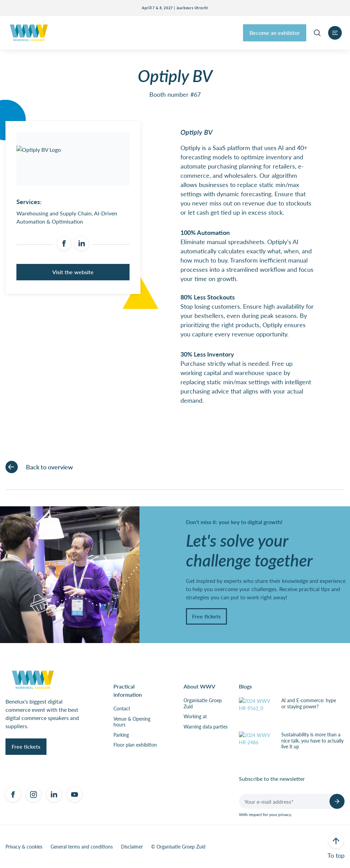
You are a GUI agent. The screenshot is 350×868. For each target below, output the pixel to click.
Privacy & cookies (24, 847)
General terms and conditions (82, 847)
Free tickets (206, 616)
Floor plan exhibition (135, 745)
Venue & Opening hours (132, 722)
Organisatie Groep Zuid (203, 703)
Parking (121, 735)
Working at (195, 717)
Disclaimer (132, 847)
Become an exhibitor (275, 33)
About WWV (199, 686)
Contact (122, 709)
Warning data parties (206, 727)
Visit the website (73, 272)
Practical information (128, 690)
